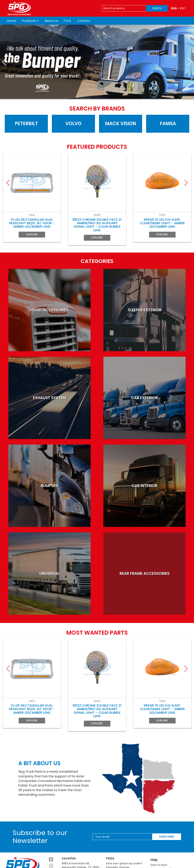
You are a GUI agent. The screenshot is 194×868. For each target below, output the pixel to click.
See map (68, 858)
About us (51, 21)
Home (12, 21)
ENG (174, 8)
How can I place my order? (124, 850)
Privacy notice (160, 859)
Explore (32, 236)
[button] (4, 62)
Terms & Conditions (164, 855)
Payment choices (118, 854)
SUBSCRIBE (167, 823)
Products (29, 21)
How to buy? (159, 851)
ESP (182, 8)
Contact (84, 21)
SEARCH (157, 8)
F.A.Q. (67, 21)
